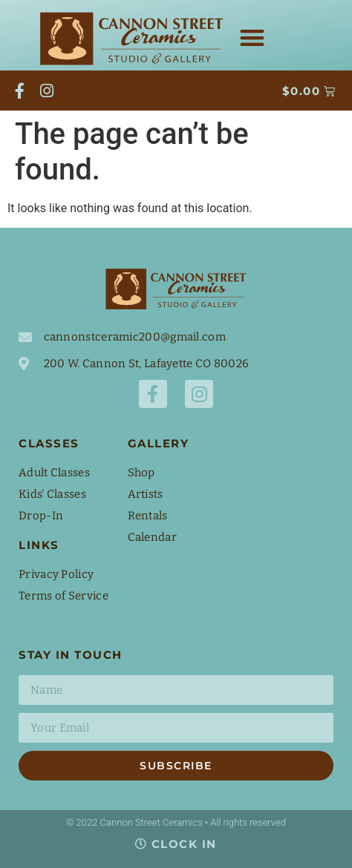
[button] (252, 37)
